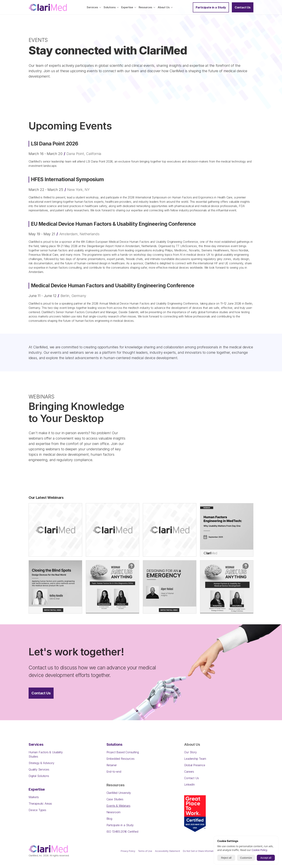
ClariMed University (119, 793)
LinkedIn (189, 785)
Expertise (37, 789)
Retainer (112, 765)
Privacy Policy (128, 851)
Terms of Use (145, 851)
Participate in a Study (120, 825)
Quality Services (39, 769)
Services (36, 744)
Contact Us (191, 778)
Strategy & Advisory (41, 763)
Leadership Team (195, 759)
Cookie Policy (259, 850)
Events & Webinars (118, 806)
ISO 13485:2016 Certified (122, 832)
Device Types (37, 810)
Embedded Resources (120, 759)
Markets (34, 797)
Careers (189, 772)
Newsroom (114, 812)
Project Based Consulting (123, 752)
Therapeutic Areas (40, 804)
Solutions (114, 744)
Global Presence (195, 765)
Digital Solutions (39, 776)
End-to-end (114, 772)
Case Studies (115, 799)
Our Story (190, 752)
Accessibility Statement (167, 851)
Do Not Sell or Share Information (200, 851)
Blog (109, 819)
